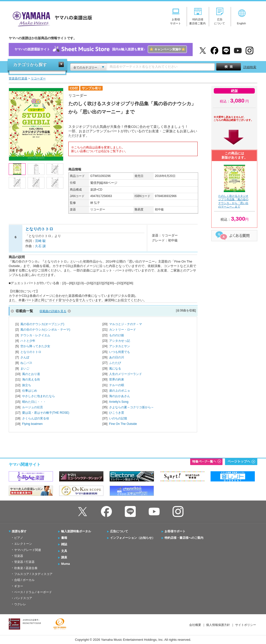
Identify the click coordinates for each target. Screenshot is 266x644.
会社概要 (195, 625)
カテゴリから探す (30, 65)
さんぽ (25, 357)
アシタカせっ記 (120, 341)
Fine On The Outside (123, 424)
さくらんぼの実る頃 (36, 418)
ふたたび (115, 363)
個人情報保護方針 (218, 625)
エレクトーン (23, 544)
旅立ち (27, 385)
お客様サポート (175, 531)
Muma (66, 564)
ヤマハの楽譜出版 (51, 18)
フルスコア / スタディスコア (33, 574)
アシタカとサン (120, 346)
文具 (64, 551)
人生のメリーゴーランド (126, 374)
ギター (19, 586)
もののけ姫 (117, 335)
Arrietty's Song (119, 402)
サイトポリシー (246, 625)
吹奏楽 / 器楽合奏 (26, 568)
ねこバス (26, 363)
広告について (119, 531)
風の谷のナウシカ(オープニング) (42, 324)
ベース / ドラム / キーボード (33, 592)
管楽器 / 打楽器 (24, 562)
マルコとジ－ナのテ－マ (126, 324)
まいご (25, 369)
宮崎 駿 (40, 241)
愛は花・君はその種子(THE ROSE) (46, 413)
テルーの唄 (117, 385)
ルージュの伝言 (33, 407)
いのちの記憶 (118, 418)
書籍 (64, 538)
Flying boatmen (32, 424)
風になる (115, 369)
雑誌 (64, 544)
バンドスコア (23, 598)
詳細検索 (250, 67)
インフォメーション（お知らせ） (133, 538)
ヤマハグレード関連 (28, 550)
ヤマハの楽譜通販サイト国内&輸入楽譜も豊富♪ (101, 50)
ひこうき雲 (117, 413)
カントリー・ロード (123, 330)
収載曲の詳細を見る (53, 311)
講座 (64, 557)
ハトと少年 (28, 341)
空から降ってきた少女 (35, 346)
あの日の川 (117, 357)
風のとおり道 (31, 374)
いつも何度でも (120, 352)
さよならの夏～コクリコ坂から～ (132, 407)
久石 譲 (40, 246)
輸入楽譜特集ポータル (76, 531)
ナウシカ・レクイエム (35, 335)
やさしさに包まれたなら (39, 396)
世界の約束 (117, 379)
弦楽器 (19, 556)
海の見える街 (31, 379)
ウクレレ (20, 604)
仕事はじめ (30, 391)
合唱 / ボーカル (24, 580)
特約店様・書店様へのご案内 (184, 538)
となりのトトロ (31, 352)
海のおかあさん (120, 396)
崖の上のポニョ (120, 391)
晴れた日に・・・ (34, 402)
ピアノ (19, 538)
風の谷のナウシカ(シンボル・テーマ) (45, 330)
